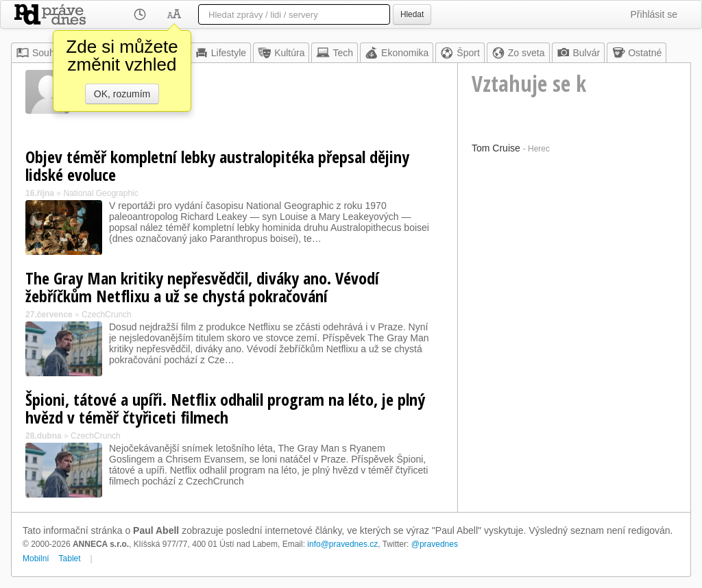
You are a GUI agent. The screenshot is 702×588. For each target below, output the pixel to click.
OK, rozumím (122, 94)
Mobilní (36, 559)
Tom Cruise (496, 148)
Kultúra (281, 53)
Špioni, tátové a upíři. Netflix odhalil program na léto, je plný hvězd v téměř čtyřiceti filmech (225, 408)
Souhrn (39, 53)
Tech (335, 53)
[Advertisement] (574, 244)
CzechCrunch (107, 315)
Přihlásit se (654, 14)
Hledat (412, 14)
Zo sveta (518, 53)
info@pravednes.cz (342, 544)
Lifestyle (220, 53)
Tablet (70, 559)
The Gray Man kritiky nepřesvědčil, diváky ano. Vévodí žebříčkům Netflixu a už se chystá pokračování (202, 287)
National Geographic (100, 193)
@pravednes (435, 544)
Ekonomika (397, 53)
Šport (460, 53)
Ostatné (637, 53)
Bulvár (579, 53)
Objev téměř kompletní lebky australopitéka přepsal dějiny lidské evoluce (217, 166)
